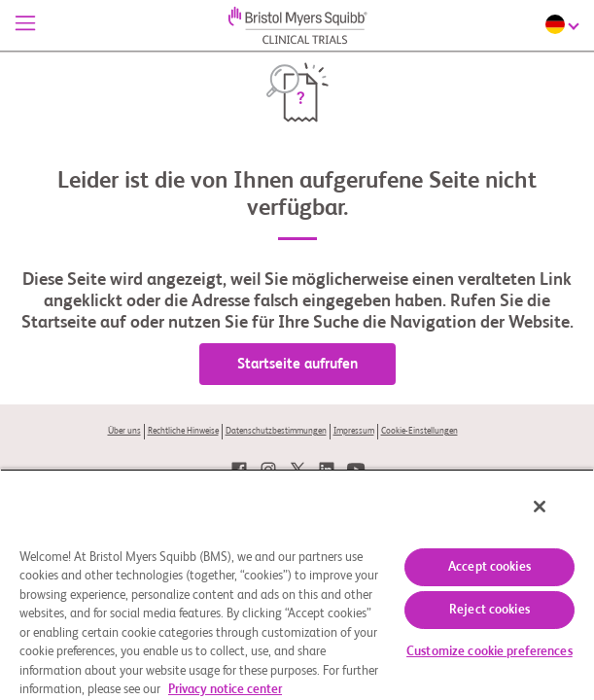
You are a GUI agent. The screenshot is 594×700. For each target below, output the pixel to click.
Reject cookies (489, 610)
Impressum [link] (354, 431)
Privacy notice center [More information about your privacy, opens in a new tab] (225, 690)
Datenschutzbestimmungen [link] (276, 431)
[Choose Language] (565, 24)
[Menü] (25, 25)
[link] (239, 470)
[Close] (553, 519)
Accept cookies (489, 567)
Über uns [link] (124, 431)
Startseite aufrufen (297, 364)
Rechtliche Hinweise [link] (183, 431)
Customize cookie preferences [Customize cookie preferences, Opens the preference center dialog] (489, 652)
